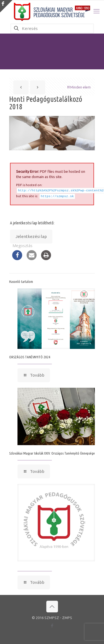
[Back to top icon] (52, 605)
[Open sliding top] (6, 6)
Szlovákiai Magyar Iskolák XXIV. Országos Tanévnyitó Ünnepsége (52, 452)
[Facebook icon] (52, 624)
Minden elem (79, 87)
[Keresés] (52, 28)
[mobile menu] (97, 11)
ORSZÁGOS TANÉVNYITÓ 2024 (30, 356)
